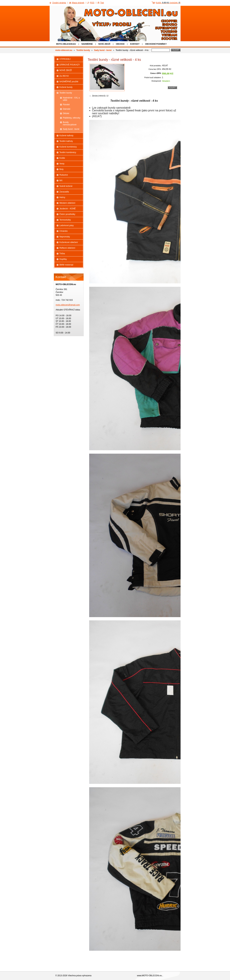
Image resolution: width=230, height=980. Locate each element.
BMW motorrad (66, 265)
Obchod (120, 44)
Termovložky (65, 220)
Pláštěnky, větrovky (72, 118)
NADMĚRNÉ (87, 44)
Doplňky (63, 259)
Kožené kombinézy (68, 147)
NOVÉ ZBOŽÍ (104, 44)
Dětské (66, 113)
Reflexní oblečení (67, 248)
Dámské (67, 109)
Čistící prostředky (67, 214)
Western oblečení (67, 203)
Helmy (62, 197)
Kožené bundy (66, 87)
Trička (62, 254)
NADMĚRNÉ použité (69, 82)
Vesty (62, 164)
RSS (92, 3)
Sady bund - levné (103, 50)
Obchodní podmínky (156, 44)
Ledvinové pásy (67, 225)
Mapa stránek (78, 3)
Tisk (102, 3)
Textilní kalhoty (66, 141)
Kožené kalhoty (66, 136)
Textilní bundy (83, 50)
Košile (62, 158)
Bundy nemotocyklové (70, 123)
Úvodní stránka (59, 3)
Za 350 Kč (64, 76)
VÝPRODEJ (65, 59)
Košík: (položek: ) (168, 3)
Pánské (66, 105)
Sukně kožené (66, 186)
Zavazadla (64, 192)
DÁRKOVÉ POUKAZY (70, 65)
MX (61, 181)
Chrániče (64, 231)
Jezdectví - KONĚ (68, 209)
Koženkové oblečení (69, 242)
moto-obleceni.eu (66, 44)
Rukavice (64, 175)
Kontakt (135, 44)
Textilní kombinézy (68, 152)
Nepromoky (65, 237)
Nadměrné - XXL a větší (71, 99)
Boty (62, 169)
